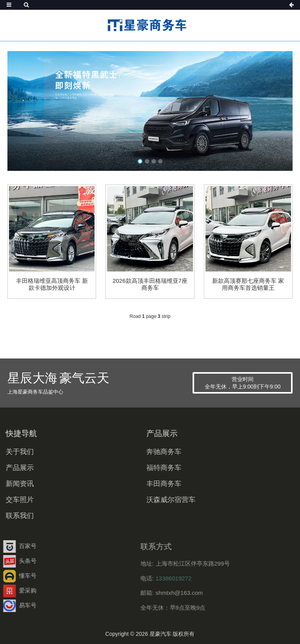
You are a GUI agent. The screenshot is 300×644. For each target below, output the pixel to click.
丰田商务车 (141, 484)
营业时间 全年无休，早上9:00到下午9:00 (243, 383)
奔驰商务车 (141, 452)
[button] (140, 161)
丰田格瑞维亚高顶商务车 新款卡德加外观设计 (52, 284)
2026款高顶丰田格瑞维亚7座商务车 (150, 284)
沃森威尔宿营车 (148, 500)
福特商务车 (141, 468)
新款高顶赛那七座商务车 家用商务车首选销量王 (248, 284)
